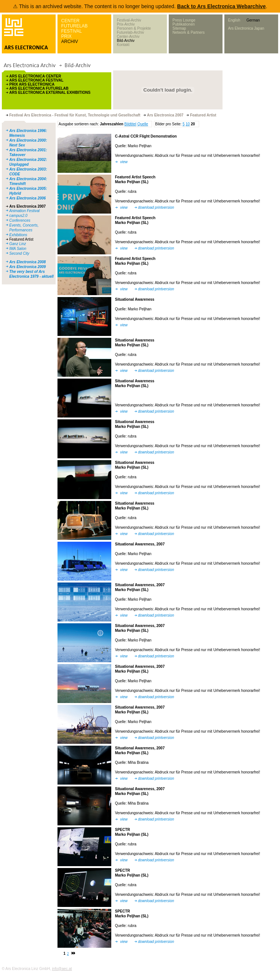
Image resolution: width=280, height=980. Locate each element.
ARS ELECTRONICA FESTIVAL (36, 80)
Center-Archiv (128, 37)
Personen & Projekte (134, 28)
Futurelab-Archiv (130, 32)
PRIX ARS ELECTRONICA (32, 84)
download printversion (156, 207)
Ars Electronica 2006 (27, 198)
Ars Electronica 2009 (27, 267)
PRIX (66, 36)
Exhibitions (18, 235)
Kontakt (123, 45)
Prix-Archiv (126, 24)
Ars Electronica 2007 (27, 206)
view (124, 162)
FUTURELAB (74, 26)
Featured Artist (21, 239)
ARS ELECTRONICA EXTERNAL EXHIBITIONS (50, 93)
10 (188, 124)
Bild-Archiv (126, 41)
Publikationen (184, 24)
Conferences (20, 220)
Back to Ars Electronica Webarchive (222, 6)
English (234, 20)
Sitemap (179, 28)
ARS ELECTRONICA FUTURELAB (39, 88)
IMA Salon (18, 249)
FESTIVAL (72, 31)
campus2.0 (18, 216)
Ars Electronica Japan (246, 28)
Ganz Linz (18, 244)
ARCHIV (70, 42)
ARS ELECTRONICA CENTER (35, 76)
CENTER (70, 21)
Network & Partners (189, 32)
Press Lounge (184, 20)
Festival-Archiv (129, 20)
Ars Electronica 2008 (27, 262)
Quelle (143, 124)
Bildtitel (130, 124)
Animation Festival (24, 211)
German (253, 20)
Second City (19, 253)
